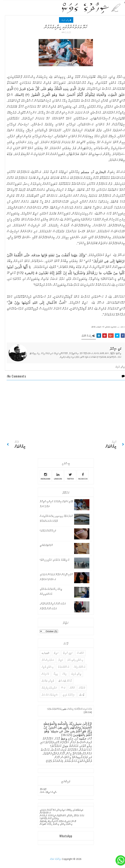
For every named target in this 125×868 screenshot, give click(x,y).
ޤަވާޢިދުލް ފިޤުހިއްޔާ (46, 688)
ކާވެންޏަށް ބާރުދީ (43, 545)
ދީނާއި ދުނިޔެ (62, 20)
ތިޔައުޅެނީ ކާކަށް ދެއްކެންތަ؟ (46, 818)
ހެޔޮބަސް (77, 653)
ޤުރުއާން (79, 688)
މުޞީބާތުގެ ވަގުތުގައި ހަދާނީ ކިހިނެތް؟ (51, 560)
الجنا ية (42, 653)
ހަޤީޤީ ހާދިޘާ (64, 653)
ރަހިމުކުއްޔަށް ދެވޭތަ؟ (45, 531)
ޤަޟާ (60, 688)
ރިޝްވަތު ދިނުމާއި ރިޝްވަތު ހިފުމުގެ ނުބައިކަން (53, 824)
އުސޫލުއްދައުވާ (60, 667)
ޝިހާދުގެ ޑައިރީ (65, 695)
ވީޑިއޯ (52, 674)
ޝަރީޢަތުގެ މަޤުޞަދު (47, 695)
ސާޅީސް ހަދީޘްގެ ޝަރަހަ (45, 792)
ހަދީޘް (53, 653)
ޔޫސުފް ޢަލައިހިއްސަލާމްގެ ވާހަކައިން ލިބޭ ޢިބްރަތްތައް (55, 821)
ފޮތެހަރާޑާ (40, 789)
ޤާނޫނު (69, 688)
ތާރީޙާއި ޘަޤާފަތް (45, 681)
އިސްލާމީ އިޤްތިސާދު (72, 660)
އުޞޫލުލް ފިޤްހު (76, 667)
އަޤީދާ (57, 660)
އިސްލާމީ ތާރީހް (44, 667)
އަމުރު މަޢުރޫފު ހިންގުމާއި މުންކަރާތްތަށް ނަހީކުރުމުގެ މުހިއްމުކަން (59, 815)
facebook (80, 476)
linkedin (55, 476)
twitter (67, 476)
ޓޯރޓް (79, 695)
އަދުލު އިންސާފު (44, 660)
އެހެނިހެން (42, 674)
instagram (42, 476)
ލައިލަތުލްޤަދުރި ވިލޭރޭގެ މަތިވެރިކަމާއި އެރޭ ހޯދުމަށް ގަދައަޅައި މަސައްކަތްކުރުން (58, 811)
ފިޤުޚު (61, 674)
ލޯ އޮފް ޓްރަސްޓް (62, 681)
